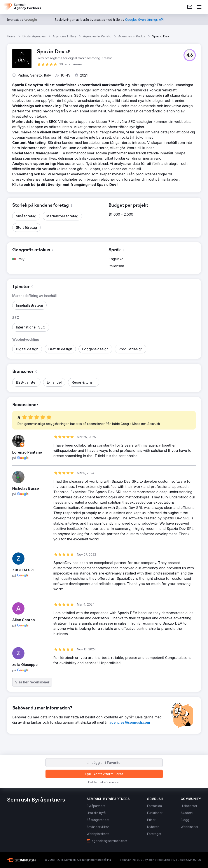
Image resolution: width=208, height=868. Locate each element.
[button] (190, 55)
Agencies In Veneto (97, 36)
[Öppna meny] (199, 7)
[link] (190, 7)
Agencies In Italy (64, 36)
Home (11, 36)
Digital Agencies (34, 36)
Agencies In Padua (132, 36)
